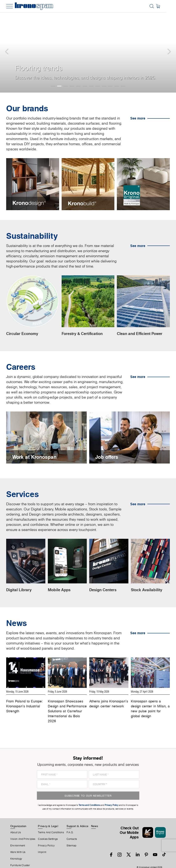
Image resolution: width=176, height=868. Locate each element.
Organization (18, 818)
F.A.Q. (70, 824)
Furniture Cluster (20, 857)
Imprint (42, 844)
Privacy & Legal (48, 818)
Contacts (72, 831)
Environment (18, 838)
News (95, 818)
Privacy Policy (46, 838)
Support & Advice (78, 818)
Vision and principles (23, 831)
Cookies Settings (48, 831)
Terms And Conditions (51, 824)
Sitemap (72, 838)
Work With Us (18, 844)
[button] (8, 46)
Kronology (16, 851)
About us (16, 824)
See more (138, 118)
